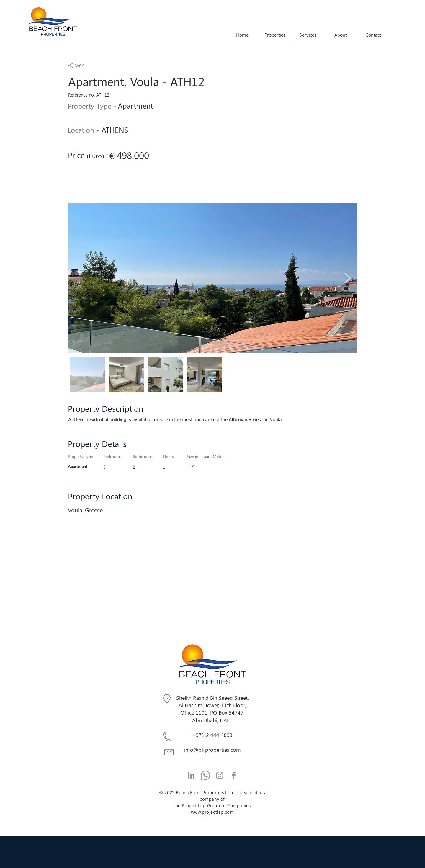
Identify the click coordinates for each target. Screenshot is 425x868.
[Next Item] (347, 278)
